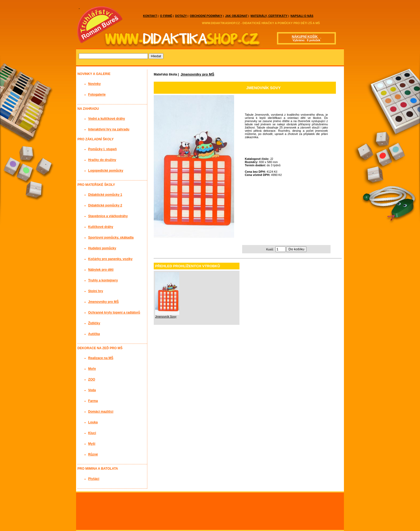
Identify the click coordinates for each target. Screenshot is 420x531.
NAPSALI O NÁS (302, 16)
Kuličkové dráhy (101, 227)
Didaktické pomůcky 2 (105, 205)
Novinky (94, 84)
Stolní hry (96, 291)
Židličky (94, 323)
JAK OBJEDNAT (236, 16)
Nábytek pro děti (101, 270)
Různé (93, 454)
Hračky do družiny (102, 160)
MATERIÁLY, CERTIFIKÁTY (269, 16)
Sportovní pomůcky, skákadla (111, 238)
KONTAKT (150, 16)
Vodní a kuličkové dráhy (107, 119)
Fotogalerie (97, 95)
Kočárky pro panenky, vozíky (110, 259)
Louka (93, 422)
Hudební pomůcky (102, 248)
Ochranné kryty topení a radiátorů (114, 312)
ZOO (92, 379)
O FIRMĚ (166, 16)
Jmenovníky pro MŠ (197, 74)
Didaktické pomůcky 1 (105, 195)
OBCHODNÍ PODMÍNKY (206, 16)
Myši (92, 444)
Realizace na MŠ (101, 358)
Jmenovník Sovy (166, 317)
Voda (92, 390)
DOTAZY (181, 16)
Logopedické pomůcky (106, 171)
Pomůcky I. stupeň (102, 149)
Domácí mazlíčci (101, 412)
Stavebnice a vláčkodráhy (108, 216)
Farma (93, 401)
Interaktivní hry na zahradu (109, 129)
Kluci (92, 433)
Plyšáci (94, 479)
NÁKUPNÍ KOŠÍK (305, 37)
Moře (92, 369)
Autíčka (94, 334)
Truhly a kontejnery (103, 280)
